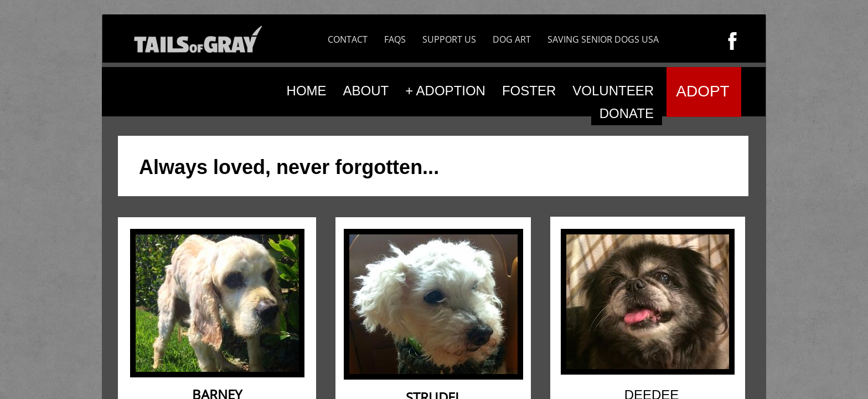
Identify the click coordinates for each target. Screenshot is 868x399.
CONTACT (348, 39)
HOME (307, 91)
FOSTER (529, 91)
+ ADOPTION (445, 91)
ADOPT (702, 91)
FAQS (395, 39)
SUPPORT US (449, 39)
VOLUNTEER (613, 91)
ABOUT (366, 91)
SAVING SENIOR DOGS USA (603, 39)
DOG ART (512, 39)
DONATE (627, 113)
